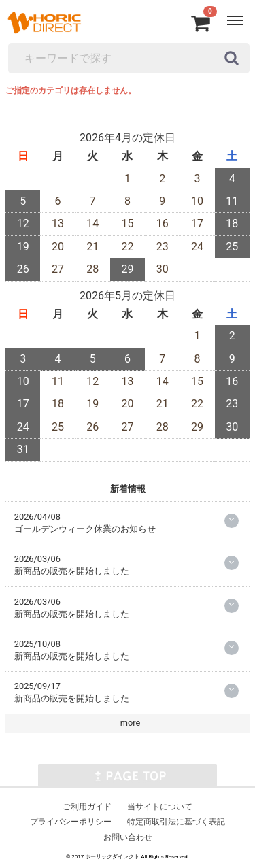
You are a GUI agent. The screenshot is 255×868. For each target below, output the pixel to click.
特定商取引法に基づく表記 (176, 822)
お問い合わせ (128, 837)
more (131, 723)
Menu (237, 14)
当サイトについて (160, 806)
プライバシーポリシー (71, 822)
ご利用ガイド (87, 806)
